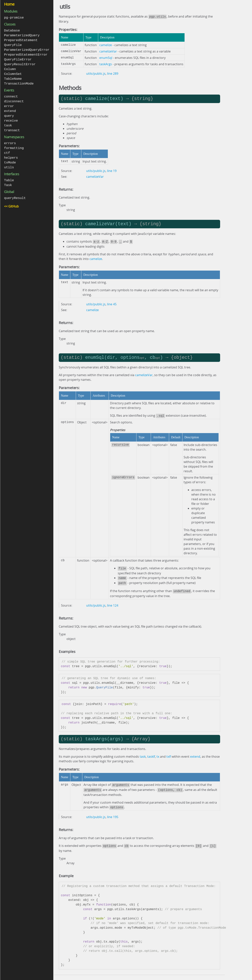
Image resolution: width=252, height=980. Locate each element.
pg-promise (14, 17)
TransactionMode (19, 81)
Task (8, 180)
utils (9, 162)
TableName (13, 77)
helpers (11, 153)
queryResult (15, 192)
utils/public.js (96, 73)
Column (10, 67)
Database (12, 30)
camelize (106, 45)
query (9, 112)
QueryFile (13, 44)
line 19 (112, 170)
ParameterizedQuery (22, 35)
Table (9, 175)
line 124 (113, 603)
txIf (169, 754)
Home (9, 4)
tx (158, 754)
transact (12, 126)
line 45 (112, 303)
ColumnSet (13, 72)
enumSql (106, 57)
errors (10, 139)
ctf (7, 148)
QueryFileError (18, 58)
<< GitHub (11, 201)
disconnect (14, 99)
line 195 (113, 813)
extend (10, 108)
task (8, 122)
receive (11, 117)
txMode (10, 158)
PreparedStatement (21, 39)
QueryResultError (20, 63)
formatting (14, 144)
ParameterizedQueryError (27, 49)
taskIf (151, 754)
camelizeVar (108, 51)
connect (11, 94)
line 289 (113, 73)
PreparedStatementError (26, 53)
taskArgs (106, 64)
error (9, 103)
